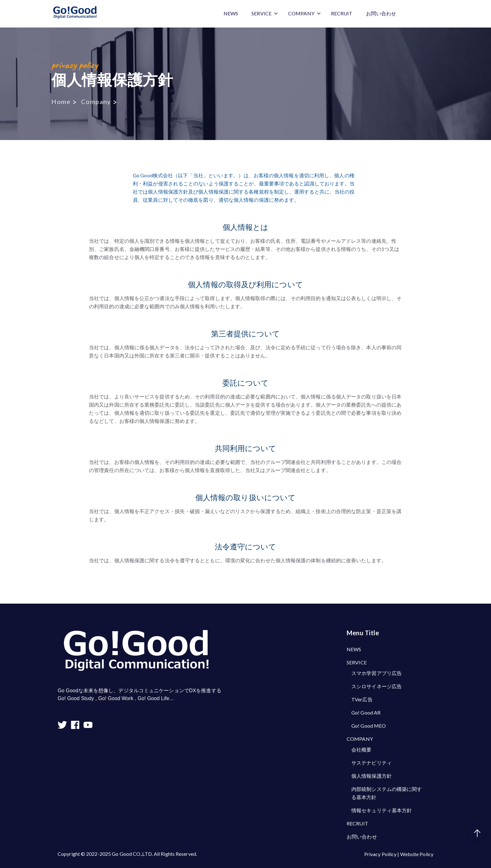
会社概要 (361, 749)
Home (61, 101)
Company (96, 101)
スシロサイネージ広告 (377, 686)
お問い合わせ (381, 13)
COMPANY (301, 13)
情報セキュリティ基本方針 (382, 810)
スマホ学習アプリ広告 (377, 673)
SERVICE (261, 13)
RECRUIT (342, 13)
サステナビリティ (372, 763)
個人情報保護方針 (372, 776)
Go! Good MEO (369, 726)
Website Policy (417, 854)
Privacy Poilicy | (382, 854)
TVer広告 (362, 699)
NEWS (231, 13)
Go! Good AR (366, 712)
